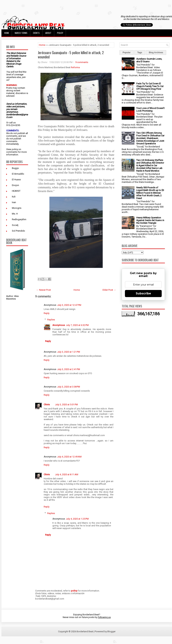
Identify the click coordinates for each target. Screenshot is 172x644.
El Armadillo (18, 174)
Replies (51, 320)
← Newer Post (44, 290)
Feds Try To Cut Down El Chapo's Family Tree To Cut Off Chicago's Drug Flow (150, 86)
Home (7, 33)
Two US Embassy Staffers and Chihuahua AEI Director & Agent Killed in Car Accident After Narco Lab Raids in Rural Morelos (150, 165)
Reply (47, 313)
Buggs (15, 168)
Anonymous (59, 325)
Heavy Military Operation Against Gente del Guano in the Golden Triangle (150, 220)
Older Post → (109, 290)
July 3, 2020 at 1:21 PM (69, 352)
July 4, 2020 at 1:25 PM (77, 519)
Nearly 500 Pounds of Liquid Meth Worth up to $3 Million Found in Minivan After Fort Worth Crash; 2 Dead (150, 193)
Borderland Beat (85, 631)
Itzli (14, 197)
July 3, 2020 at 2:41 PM (69, 369)
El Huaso (16, 180)
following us (104, 617)
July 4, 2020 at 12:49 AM (69, 457)
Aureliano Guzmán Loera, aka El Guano (149, 60)
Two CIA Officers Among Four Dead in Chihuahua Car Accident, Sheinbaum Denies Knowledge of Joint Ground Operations (150, 138)
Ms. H (15, 214)
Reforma (75, 67)
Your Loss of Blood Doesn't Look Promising (150, 109)
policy (15, 149)
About (48, 33)
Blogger (111, 631)
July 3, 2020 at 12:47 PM (69, 305)
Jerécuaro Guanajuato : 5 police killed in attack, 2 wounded (71, 55)
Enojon (15, 185)
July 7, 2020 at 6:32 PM (77, 325)
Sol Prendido (18, 231)
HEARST (16, 191)
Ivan (14, 202)
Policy (60, 33)
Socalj (15, 225)
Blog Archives (156, 53)
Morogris (17, 208)
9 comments (82, 62)
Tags (140, 53)
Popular (127, 53)
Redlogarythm (19, 219)
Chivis (47, 405)
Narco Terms (21, 33)
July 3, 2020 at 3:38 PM (69, 387)
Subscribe (143, 293)
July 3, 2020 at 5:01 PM (66, 405)
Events (36, 33)
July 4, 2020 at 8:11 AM (67, 474)
